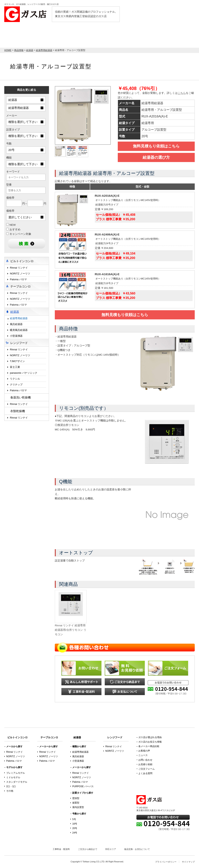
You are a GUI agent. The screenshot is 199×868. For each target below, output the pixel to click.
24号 (75, 833)
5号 (74, 819)
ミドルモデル (13, 777)
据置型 (76, 803)
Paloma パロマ (18, 279)
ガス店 (27, 14)
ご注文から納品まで (88, 849)
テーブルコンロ (139, 37)
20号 (75, 828)
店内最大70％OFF (27, 35)
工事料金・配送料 (61, 849)
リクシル (15, 379)
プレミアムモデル (16, 773)
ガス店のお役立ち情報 (150, 742)
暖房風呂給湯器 (19, 330)
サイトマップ (188, 862)
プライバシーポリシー (166, 862)
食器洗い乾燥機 (21, 397)
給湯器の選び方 (156, 157)
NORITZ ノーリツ (20, 274)
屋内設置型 (78, 807)
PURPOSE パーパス (83, 786)
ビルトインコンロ (65, 37)
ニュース (143, 755)
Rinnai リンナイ (19, 268)
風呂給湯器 (16, 324)
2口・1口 (11, 786)
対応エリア (111, 849)
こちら (182, 93)
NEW (11, 225)
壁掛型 (76, 798)
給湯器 (90, 37)
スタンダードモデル (17, 782)
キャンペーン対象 (19, 234)
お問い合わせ (145, 760)
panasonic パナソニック (24, 373)
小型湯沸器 (16, 336)
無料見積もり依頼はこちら (156, 146)
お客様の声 (144, 751)
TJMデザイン (17, 361)
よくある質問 (145, 773)
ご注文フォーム (147, 769)
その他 (10, 791)
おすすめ (13, 229)
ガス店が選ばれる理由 (150, 737)
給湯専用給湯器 (19, 318)
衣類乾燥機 (18, 411)
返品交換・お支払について (137, 849)
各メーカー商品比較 (149, 746)
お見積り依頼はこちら (174, 35)
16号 (75, 824)
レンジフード (112, 37)
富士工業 (15, 367)
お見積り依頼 (145, 764)
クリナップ (16, 385)
